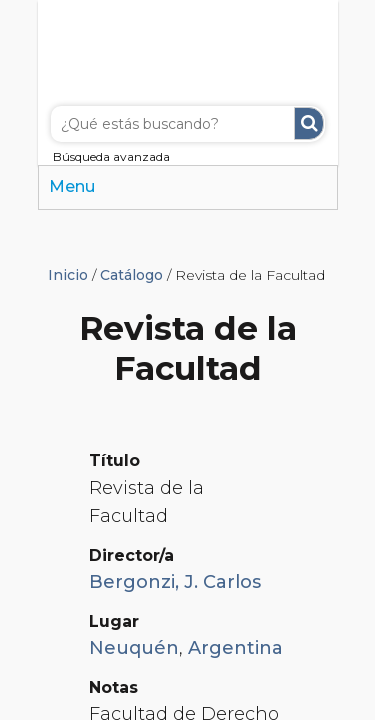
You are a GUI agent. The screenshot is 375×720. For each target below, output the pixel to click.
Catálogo (131, 275)
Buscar (309, 123)
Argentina (235, 648)
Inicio (68, 275)
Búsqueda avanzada (111, 156)
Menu (72, 186)
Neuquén (134, 648)
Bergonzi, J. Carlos (175, 582)
